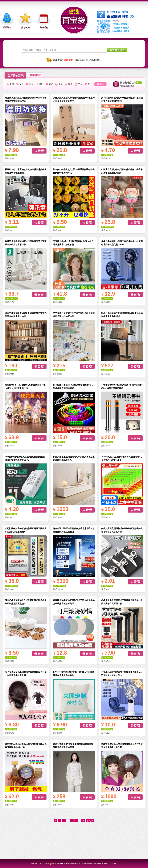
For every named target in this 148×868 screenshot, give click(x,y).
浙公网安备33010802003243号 (64, 864)
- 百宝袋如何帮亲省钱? (121, 24)
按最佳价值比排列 (127, 84)
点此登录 (68, 60)
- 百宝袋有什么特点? (121, 28)
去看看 (39, 151)
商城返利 (44, 27)
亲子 (90, 84)
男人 (80, 84)
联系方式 (113, 864)
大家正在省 (38, 75)
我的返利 (7, 27)
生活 (61, 84)
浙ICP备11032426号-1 (40, 864)
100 (83, 821)
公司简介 (106, 864)
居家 (51, 84)
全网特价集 (15, 76)
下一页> (90, 821)
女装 (21, 84)
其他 (102, 84)
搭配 (41, 84)
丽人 (31, 84)
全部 (12, 84)
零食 (70, 84)
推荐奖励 (25, 27)
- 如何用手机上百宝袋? (121, 31)
